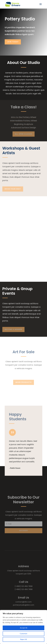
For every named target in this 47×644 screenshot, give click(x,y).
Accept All (24, 628)
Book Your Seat (13, 189)
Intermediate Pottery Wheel (23, 121)
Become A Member (13, 329)
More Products (24, 382)
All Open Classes (24, 134)
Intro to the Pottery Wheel (24, 117)
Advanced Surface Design (23, 128)
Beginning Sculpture (24, 124)
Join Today (13, 42)
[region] (23, 627)
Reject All (24, 639)
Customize (23, 634)
